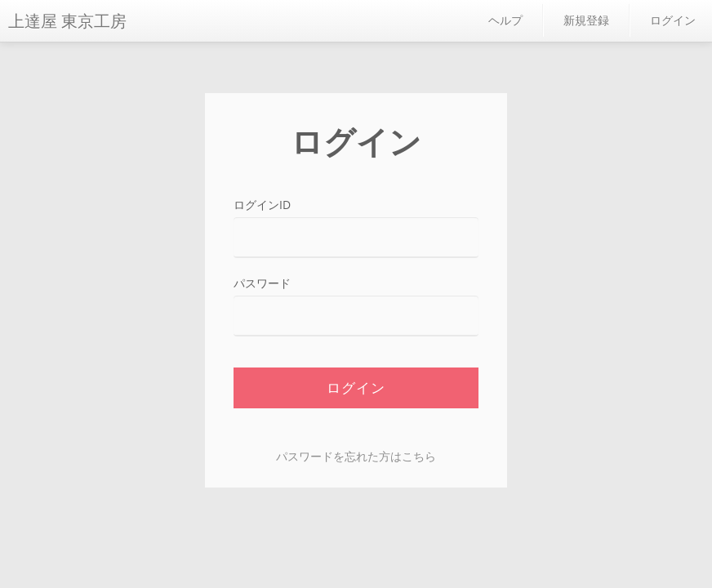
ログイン (673, 20)
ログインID (262, 205)
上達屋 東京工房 (67, 21)
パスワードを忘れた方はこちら (356, 456)
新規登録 (586, 20)
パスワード (262, 283)
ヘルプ (505, 20)
